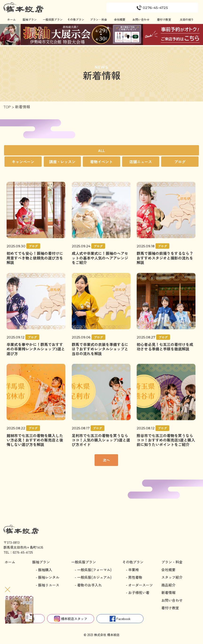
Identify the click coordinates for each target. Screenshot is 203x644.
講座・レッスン (62, 162)
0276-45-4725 (23, 552)
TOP (7, 107)
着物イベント (101, 162)
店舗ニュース (141, 162)
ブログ (180, 162)
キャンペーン (23, 162)
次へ (106, 460)
